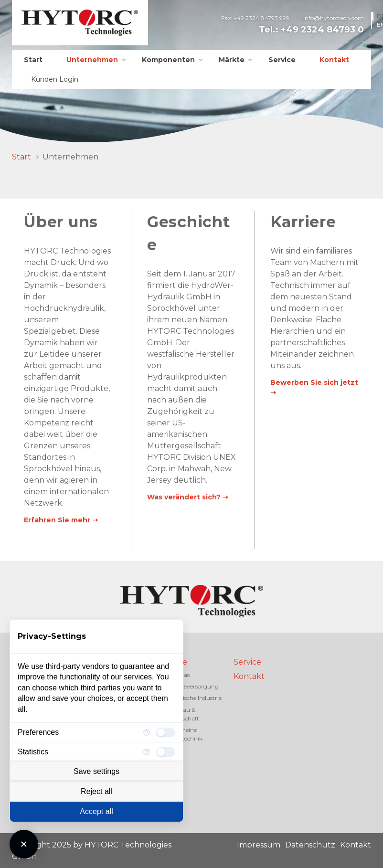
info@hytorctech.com (334, 18)
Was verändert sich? (184, 497)
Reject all (96, 791)
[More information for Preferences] (147, 732)
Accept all (96, 811)
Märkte (232, 60)
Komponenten (168, 60)
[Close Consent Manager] (24, 844)
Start (33, 60)
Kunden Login (55, 79)
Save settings (96, 771)
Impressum (259, 845)
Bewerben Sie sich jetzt (314, 382)
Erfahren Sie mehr (57, 520)
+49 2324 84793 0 (322, 30)
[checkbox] (166, 732)
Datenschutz (310, 845)
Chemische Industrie (194, 698)
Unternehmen (92, 60)
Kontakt (334, 60)
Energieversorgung (192, 686)
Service (282, 60)
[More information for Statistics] (147, 752)
